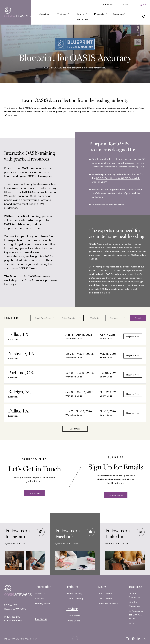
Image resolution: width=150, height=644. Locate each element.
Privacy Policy (42, 603)
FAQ (131, 623)
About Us (40, 593)
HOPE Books (73, 621)
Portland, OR (21, 373)
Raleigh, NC (20, 392)
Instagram (15, 537)
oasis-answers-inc (117, 544)
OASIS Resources (135, 595)
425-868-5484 (14, 620)
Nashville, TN (21, 354)
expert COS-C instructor (103, 270)
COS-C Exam (105, 593)
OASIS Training (75, 598)
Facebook (64, 537)
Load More (75, 429)
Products (72, 609)
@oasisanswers (15, 544)
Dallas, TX (18, 335)
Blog (126, 4)
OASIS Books (73, 616)
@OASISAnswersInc (67, 544)
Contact (40, 598)
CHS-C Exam (105, 598)
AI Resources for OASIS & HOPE (136, 615)
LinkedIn (114, 537)
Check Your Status (108, 603)
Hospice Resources (135, 604)
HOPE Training (74, 593)
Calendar (107, 4)
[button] (144, 17)
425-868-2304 (14, 617)
